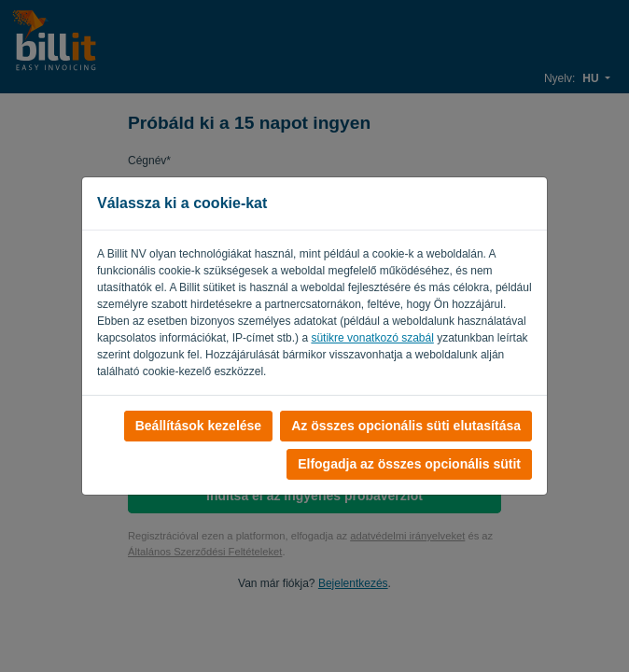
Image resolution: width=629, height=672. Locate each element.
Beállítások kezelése (198, 426)
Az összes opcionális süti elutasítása (406, 426)
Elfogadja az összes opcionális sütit (409, 464)
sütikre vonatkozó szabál (372, 338)
